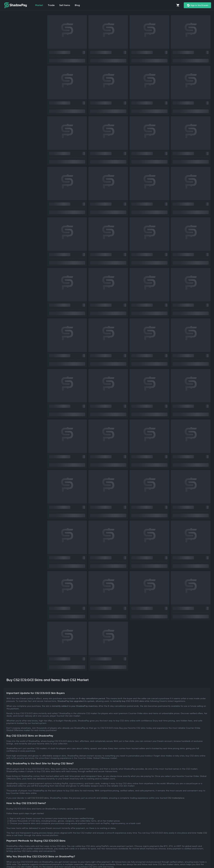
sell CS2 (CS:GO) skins (38, 798)
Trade (51, 5)
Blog (77, 5)
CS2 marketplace (176, 798)
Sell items (65, 5)
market (39, 5)
